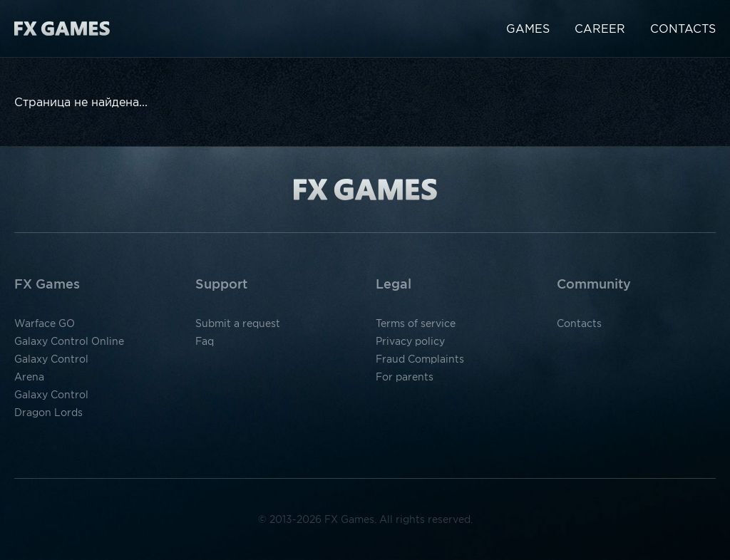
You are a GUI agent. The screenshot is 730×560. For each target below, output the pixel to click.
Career (600, 28)
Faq (205, 341)
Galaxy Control (51, 359)
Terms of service (416, 323)
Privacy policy (410, 341)
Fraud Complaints (420, 359)
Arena (29, 377)
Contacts (683, 28)
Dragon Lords (48, 413)
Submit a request (238, 323)
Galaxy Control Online (69, 341)
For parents (405, 377)
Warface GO (45, 323)
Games (528, 28)
